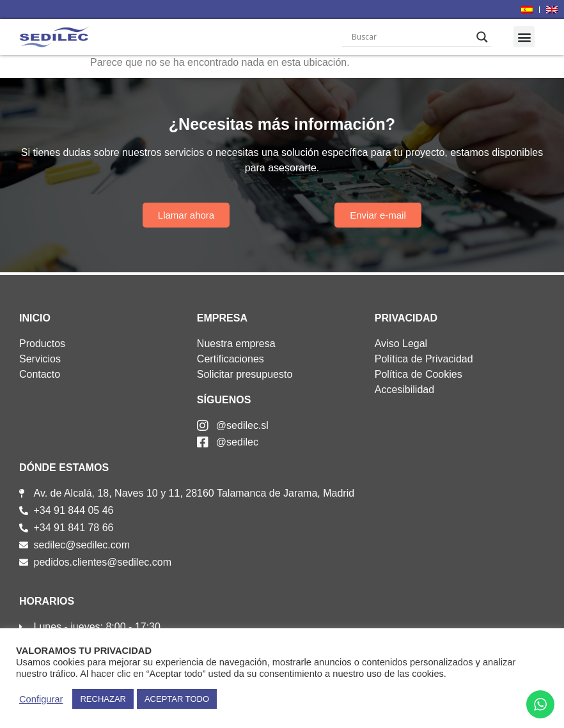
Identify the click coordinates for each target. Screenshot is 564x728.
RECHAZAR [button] (103, 699)
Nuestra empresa (236, 344)
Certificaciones (231, 359)
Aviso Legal (401, 344)
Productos (42, 344)
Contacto (40, 374)
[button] (524, 37)
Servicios (40, 359)
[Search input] (411, 37)
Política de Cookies (419, 374)
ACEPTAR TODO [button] (177, 699)
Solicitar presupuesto (245, 374)
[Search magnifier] (482, 37)
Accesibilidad (404, 390)
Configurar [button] (41, 699)
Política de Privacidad (424, 359)
